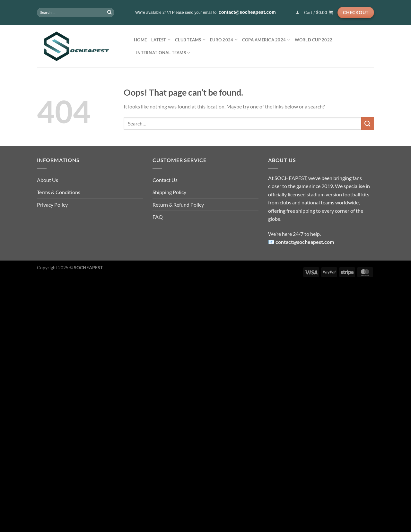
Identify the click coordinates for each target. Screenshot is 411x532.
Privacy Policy (52, 205)
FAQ (158, 217)
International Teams (163, 53)
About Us (48, 180)
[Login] (297, 12)
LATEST (161, 40)
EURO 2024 (224, 40)
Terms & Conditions (59, 192)
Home (140, 40)
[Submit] (109, 13)
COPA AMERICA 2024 (266, 40)
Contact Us (165, 180)
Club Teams (190, 40)
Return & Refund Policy (178, 205)
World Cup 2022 (314, 40)
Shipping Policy (169, 192)
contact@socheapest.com (305, 242)
